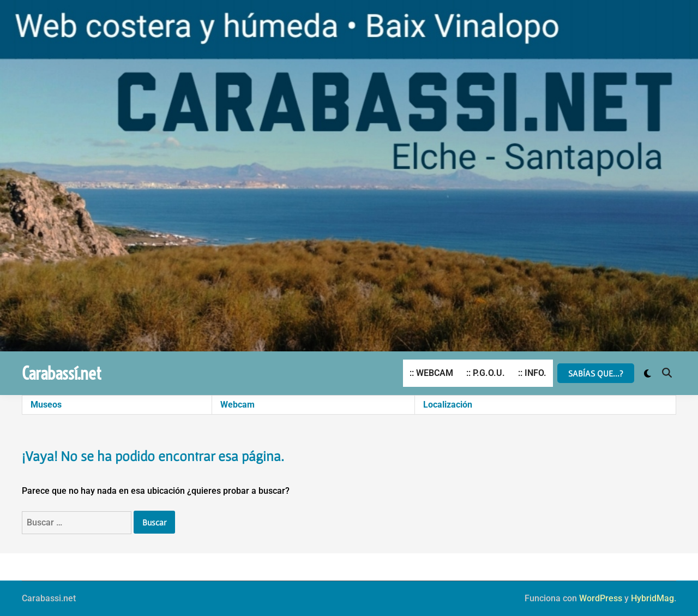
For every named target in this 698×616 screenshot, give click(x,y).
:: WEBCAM (431, 373)
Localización (448, 405)
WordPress (601, 598)
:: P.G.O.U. (486, 373)
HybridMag (652, 598)
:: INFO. (532, 373)
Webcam (237, 405)
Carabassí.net (62, 373)
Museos (46, 405)
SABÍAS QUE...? (596, 373)
